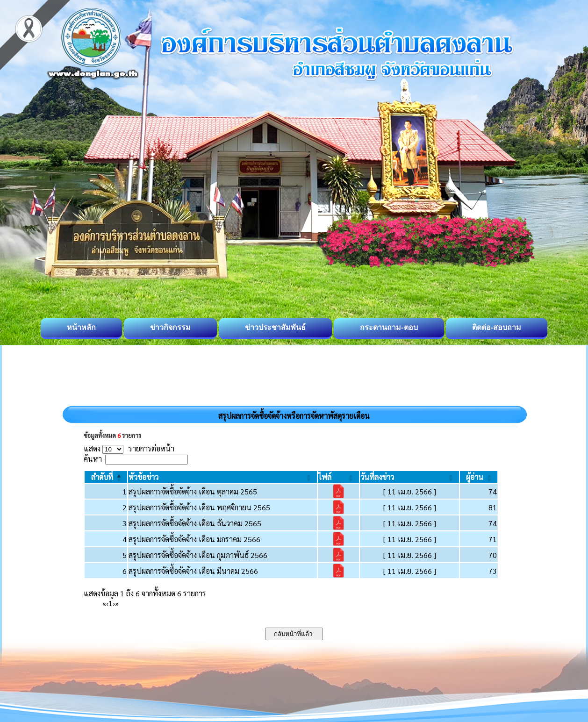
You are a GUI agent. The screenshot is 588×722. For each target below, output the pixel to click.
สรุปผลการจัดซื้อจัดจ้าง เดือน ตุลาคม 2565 (193, 491)
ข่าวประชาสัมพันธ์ (275, 327)
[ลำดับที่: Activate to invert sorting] (106, 477)
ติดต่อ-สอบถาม (497, 327)
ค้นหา (93, 459)
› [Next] (114, 603)
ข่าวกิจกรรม (170, 327)
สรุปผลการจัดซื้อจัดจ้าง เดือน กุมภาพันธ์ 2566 (198, 555)
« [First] (104, 603)
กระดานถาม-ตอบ (389, 327)
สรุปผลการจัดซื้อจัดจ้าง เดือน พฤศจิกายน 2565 (199, 507)
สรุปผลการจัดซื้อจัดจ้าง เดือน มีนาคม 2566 (193, 571)
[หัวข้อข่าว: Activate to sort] (222, 477)
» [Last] (117, 603)
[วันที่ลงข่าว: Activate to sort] (409, 477)
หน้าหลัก (81, 327)
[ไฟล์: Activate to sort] (338, 477)
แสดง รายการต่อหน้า (129, 448)
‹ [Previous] (107, 603)
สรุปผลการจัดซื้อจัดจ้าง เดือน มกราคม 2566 (194, 539)
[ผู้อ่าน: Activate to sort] (479, 477)
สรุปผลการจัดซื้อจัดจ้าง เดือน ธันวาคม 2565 (195, 523)
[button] (102, 477)
